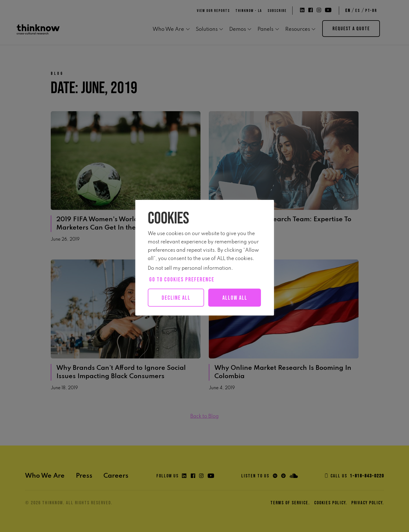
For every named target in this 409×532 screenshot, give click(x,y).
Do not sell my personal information (190, 268)
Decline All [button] (177, 298)
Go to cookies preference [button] (182, 280)
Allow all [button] (179, 316)
